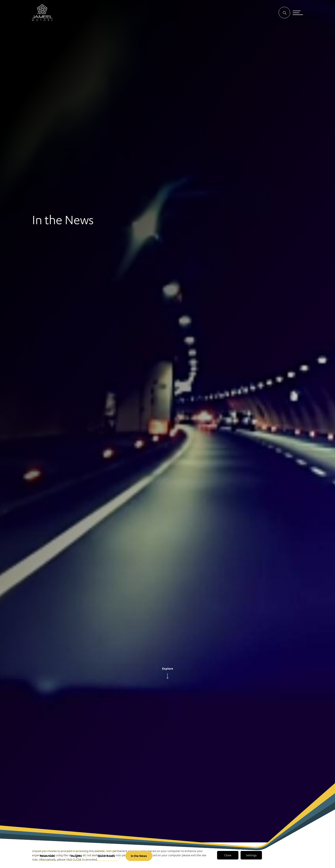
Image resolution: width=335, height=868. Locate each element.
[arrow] (167, 676)
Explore (168, 668)
